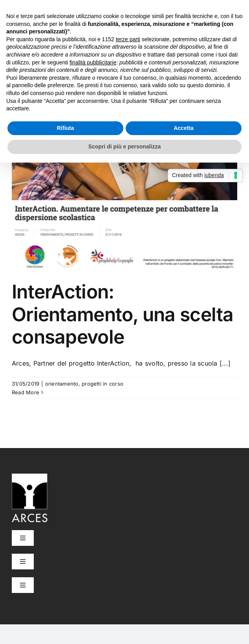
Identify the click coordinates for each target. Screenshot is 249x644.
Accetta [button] (184, 128)
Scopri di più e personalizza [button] (124, 146)
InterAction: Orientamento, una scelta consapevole (123, 314)
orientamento (62, 384)
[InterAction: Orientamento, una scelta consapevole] (124, 189)
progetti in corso (103, 384)
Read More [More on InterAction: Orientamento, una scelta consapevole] (26, 392)
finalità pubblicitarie (93, 62)
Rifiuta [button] (66, 128)
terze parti (128, 39)
